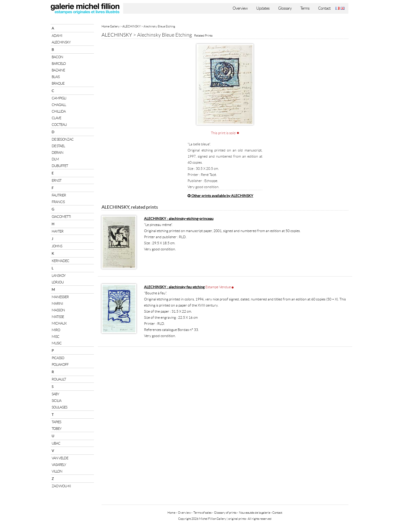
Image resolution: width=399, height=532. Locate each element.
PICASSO (58, 358)
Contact (324, 8)
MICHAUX (59, 323)
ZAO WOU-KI (61, 486)
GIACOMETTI (61, 217)
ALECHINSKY (61, 42)
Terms (305, 8)
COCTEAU (59, 125)
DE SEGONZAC (63, 139)
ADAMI (57, 36)
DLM (55, 159)
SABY (55, 394)
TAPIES (56, 422)
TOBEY (56, 429)
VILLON (57, 471)
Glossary (285, 8)
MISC (55, 337)
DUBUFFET (60, 166)
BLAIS (56, 77)
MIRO (56, 330)
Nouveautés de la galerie (255, 513)
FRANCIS (58, 202)
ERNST (56, 180)
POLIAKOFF (60, 364)
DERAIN (58, 153)
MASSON (58, 310)
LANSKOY (59, 276)
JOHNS (57, 246)
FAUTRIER (59, 195)
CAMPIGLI (59, 98)
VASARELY (59, 465)
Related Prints (203, 35)
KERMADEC (60, 261)
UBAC (56, 443)
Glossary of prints (225, 513)
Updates (263, 8)
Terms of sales (202, 513)
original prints (237, 519)
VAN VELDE (60, 458)
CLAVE (56, 118)
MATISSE (58, 317)
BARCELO (59, 64)
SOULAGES (59, 407)
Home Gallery (111, 26)
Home (171, 513)
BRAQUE (58, 83)
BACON (57, 57)
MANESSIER (60, 297)
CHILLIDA (59, 111)
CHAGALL (59, 105)
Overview (240, 8)
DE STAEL (58, 146)
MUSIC (57, 343)
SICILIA (56, 401)
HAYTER (58, 231)
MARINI (57, 303)
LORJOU (58, 282)
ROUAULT (59, 379)
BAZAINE (58, 70)
